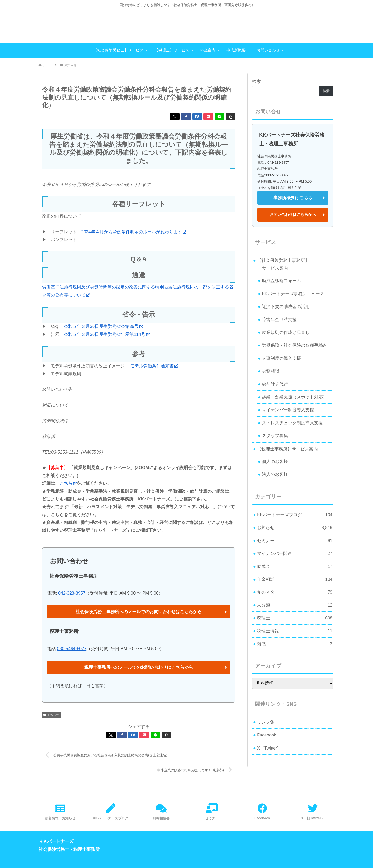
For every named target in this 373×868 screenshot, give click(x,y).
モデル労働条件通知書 (154, 366)
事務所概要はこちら (293, 198)
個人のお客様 (275, 462)
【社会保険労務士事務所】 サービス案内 (281, 264)
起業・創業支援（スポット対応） (294, 397)
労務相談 (271, 371)
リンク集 (266, 722)
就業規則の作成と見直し (286, 332)
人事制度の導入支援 (281, 358)
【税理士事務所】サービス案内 (287, 449)
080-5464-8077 (72, 649)
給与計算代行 (275, 384)
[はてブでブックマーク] (197, 117)
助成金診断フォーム (281, 281)
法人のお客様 (275, 474)
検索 (257, 81)
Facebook (267, 735)
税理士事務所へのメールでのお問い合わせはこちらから (139, 667)
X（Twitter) (268, 748)
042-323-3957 (72, 593)
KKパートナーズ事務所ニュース (293, 294)
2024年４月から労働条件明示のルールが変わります (134, 232)
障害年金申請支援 (279, 320)
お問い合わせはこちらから (293, 215)
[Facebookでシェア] (186, 117)
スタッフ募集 (275, 436)
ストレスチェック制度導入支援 (292, 423)
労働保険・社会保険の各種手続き (294, 345)
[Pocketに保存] (208, 117)
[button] (230, 117)
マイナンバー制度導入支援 (288, 410)
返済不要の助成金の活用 (286, 307)
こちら (68, 483)
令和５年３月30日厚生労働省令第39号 (103, 326)
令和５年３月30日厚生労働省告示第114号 (107, 334)
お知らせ (51, 715)
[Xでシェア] (175, 117)
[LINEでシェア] (219, 117)
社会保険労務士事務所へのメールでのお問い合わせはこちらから (139, 612)
